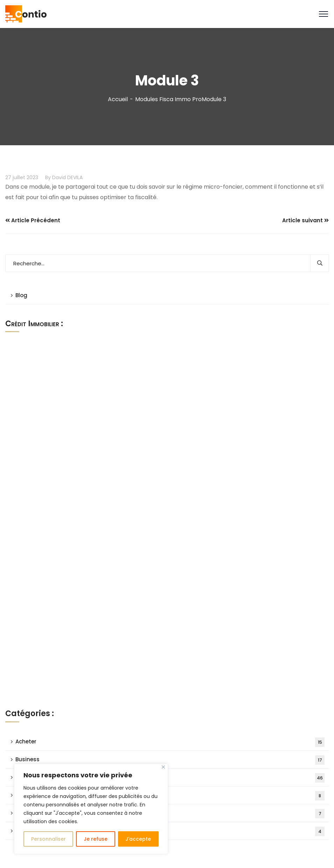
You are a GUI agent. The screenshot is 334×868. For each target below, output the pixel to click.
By (48, 177)
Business (170, 760)
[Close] (163, 767)
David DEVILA (67, 177)
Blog (21, 295)
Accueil (118, 99)
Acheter (170, 742)
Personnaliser (48, 839)
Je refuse (96, 839)
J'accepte (138, 839)
